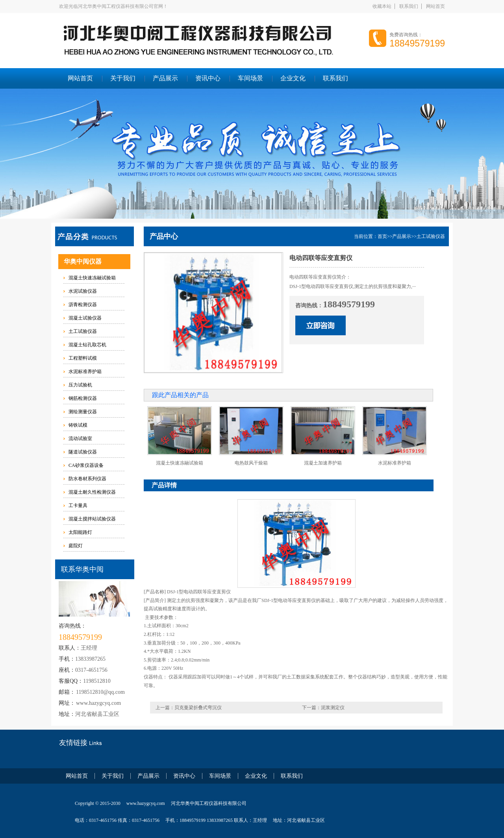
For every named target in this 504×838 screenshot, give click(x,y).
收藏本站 (382, 6)
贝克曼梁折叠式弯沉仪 (198, 708)
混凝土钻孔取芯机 (87, 345)
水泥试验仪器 (83, 291)
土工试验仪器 (83, 331)
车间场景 (250, 78)
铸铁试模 (78, 425)
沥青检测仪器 (83, 305)
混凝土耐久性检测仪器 (92, 492)
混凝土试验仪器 (85, 318)
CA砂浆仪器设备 (86, 465)
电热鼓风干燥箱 (251, 463)
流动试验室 (80, 439)
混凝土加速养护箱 (323, 463)
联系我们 (409, 6)
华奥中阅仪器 (83, 261)
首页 (382, 236)
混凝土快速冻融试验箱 (92, 278)
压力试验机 (80, 385)
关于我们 (123, 78)
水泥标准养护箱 (85, 372)
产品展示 (165, 78)
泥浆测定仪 (333, 708)
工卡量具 (78, 505)
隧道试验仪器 (83, 452)
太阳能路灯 (80, 532)
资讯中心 (208, 78)
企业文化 (293, 78)
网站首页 (435, 6)
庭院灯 (76, 546)
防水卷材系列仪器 (87, 479)
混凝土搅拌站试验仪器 (92, 519)
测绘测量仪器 (83, 412)
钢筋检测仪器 (83, 398)
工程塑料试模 (83, 358)
